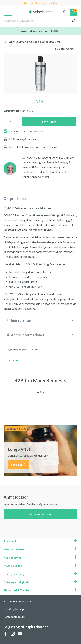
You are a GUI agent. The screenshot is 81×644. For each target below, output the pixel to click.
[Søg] (73, 21)
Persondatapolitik (15, 617)
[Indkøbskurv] (74, 12)
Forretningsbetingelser (17, 601)
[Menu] (8, 12)
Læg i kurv (49, 122)
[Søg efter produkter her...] (36, 21)
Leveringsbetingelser (16, 609)
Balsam (14, 360)
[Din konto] (64, 12)
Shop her (19, 465)
